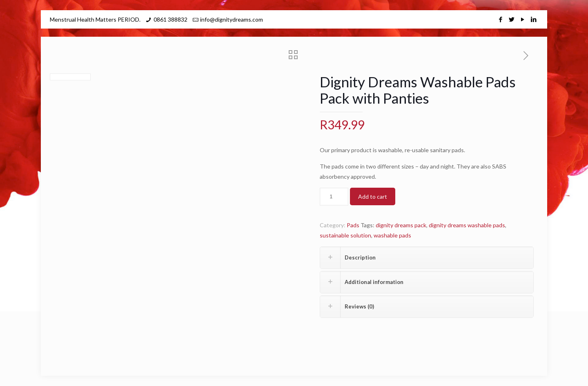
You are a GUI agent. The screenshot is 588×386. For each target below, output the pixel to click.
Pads (353, 225)
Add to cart (373, 196)
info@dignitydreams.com (232, 19)
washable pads (392, 235)
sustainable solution (345, 235)
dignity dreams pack (401, 225)
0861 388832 (170, 19)
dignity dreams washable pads (467, 225)
